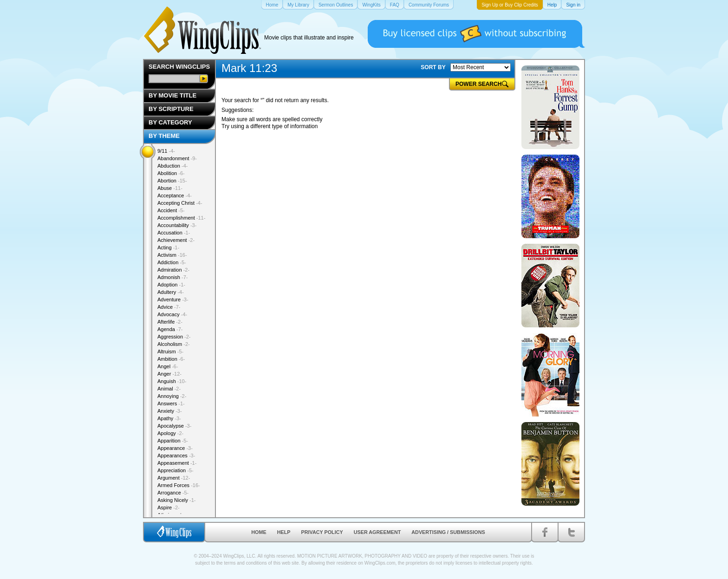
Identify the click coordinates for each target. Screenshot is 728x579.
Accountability (177, 225)
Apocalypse (174, 426)
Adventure (173, 299)
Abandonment (177, 158)
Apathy (169, 418)
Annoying (172, 396)
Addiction (172, 262)
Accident (171, 210)
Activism (172, 255)
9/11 (166, 151)
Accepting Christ (180, 203)
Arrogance (173, 493)
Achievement (176, 240)
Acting (168, 247)
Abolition (171, 173)
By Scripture (171, 109)
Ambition (171, 359)
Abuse (170, 188)
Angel (168, 366)
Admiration (173, 270)
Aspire (169, 507)
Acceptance (175, 195)
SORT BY (433, 67)
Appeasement (177, 463)
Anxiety (170, 411)
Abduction (172, 166)
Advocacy (172, 314)
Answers (171, 403)
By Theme (164, 136)
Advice (169, 307)
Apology (170, 433)
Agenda (170, 329)
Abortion (172, 181)
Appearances (176, 455)
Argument (174, 478)
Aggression (174, 337)
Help (284, 532)
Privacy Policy (322, 532)
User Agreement (377, 532)
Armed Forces (179, 485)
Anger (169, 374)
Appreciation (175, 470)
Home (259, 532)
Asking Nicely (177, 500)
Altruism (170, 351)
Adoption (171, 285)
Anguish (172, 381)
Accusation (174, 233)
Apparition (173, 441)
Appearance (175, 448)
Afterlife (170, 322)
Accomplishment (181, 218)
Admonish (172, 277)
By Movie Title (172, 95)
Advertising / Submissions (448, 532)
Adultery (171, 292)
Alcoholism (174, 344)
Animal (169, 389)
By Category (170, 122)
